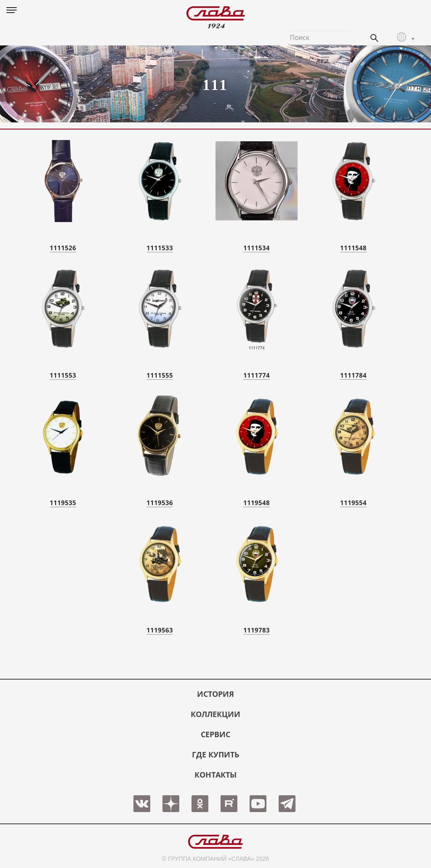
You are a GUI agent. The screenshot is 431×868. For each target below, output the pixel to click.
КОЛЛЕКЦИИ (215, 714)
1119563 (160, 630)
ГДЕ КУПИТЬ (215, 754)
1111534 (257, 248)
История (215, 694)
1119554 (353, 503)
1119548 (257, 503)
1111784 (353, 375)
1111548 (353, 248)
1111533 (160, 248)
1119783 (257, 630)
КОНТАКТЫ (215, 775)
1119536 (160, 503)
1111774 (257, 375)
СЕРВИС (215, 734)
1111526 (63, 248)
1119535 (63, 503)
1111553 (63, 375)
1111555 (160, 375)
